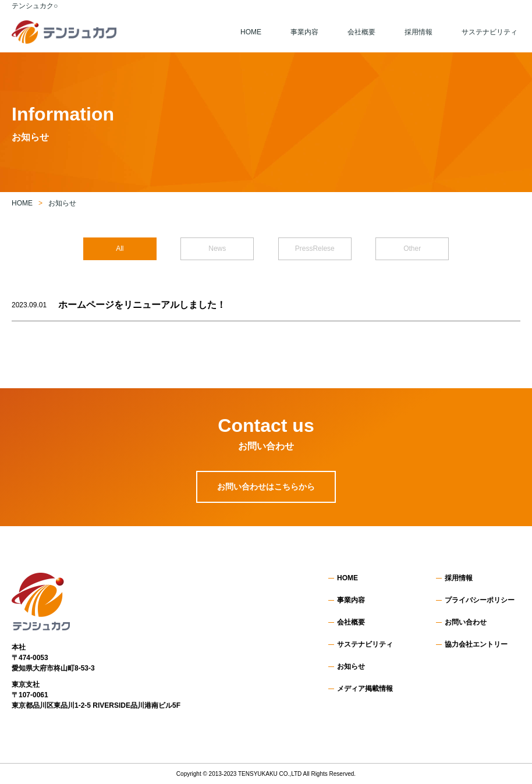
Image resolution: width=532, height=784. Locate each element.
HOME (251, 32)
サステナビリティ (490, 32)
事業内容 (304, 32)
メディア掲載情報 (365, 689)
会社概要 (361, 32)
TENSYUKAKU (258, 774)
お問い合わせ (466, 622)
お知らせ (351, 666)
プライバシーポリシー (480, 600)
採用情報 (418, 32)
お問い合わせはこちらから (266, 487)
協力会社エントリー (476, 644)
